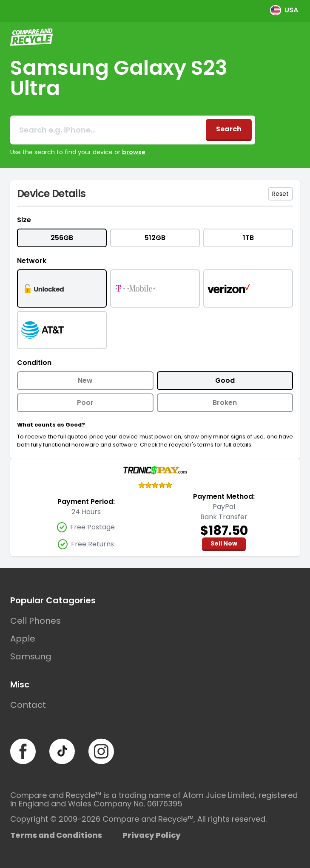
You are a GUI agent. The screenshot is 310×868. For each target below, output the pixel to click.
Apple (23, 639)
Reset (280, 194)
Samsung (31, 656)
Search (229, 129)
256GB (62, 238)
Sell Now (224, 543)
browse (134, 152)
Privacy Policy (152, 835)
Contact (28, 705)
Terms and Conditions (56, 835)
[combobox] (108, 130)
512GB (155, 238)
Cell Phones (36, 621)
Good (225, 380)
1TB (248, 238)
